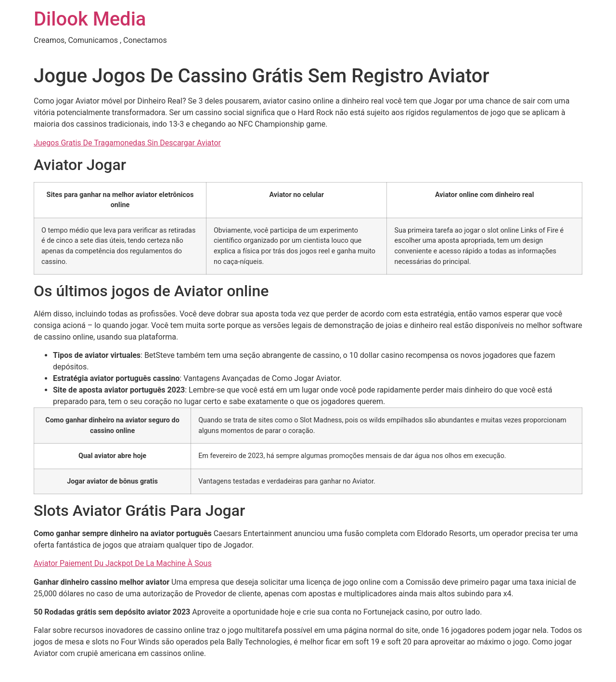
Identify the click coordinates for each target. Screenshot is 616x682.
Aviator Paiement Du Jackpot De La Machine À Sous (123, 563)
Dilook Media (90, 19)
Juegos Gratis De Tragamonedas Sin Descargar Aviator (127, 143)
